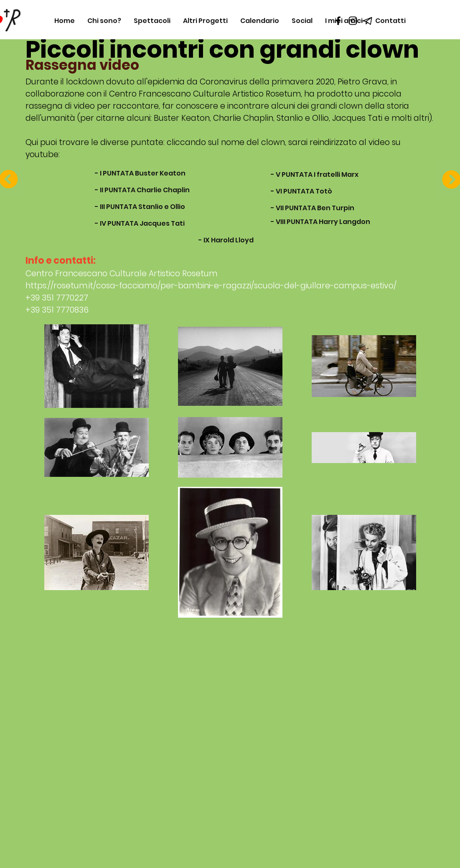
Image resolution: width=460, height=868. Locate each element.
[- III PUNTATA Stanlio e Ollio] (140, 207)
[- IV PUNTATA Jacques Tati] (140, 224)
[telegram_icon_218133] (367, 21)
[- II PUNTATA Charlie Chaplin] (142, 190)
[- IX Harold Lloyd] (226, 240)
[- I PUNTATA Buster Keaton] (140, 173)
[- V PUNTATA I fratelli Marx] (315, 175)
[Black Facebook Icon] (338, 21)
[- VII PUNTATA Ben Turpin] (313, 208)
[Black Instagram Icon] (353, 21)
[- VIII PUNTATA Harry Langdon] (320, 222)
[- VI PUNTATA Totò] (301, 191)
